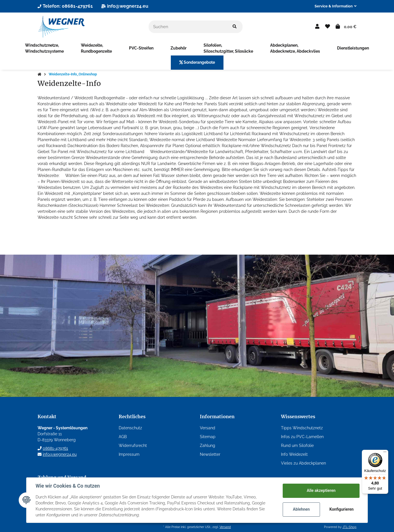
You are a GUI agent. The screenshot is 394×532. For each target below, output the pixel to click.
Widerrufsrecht (133, 446)
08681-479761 (55, 448)
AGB (123, 437)
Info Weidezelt (294, 454)
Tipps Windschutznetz (302, 428)
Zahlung (208, 446)
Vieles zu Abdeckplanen (303, 463)
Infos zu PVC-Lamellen (302, 437)
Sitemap (208, 437)
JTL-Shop (349, 527)
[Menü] (385, 453)
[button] (333, 6)
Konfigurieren (341, 509)
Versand (208, 428)
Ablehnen (301, 509)
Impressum (129, 454)
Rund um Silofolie (297, 446)
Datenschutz (130, 428)
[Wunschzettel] (328, 27)
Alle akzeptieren (321, 490)
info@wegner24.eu (60, 454)
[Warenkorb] (346, 27)
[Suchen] (188, 27)
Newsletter (210, 454)
